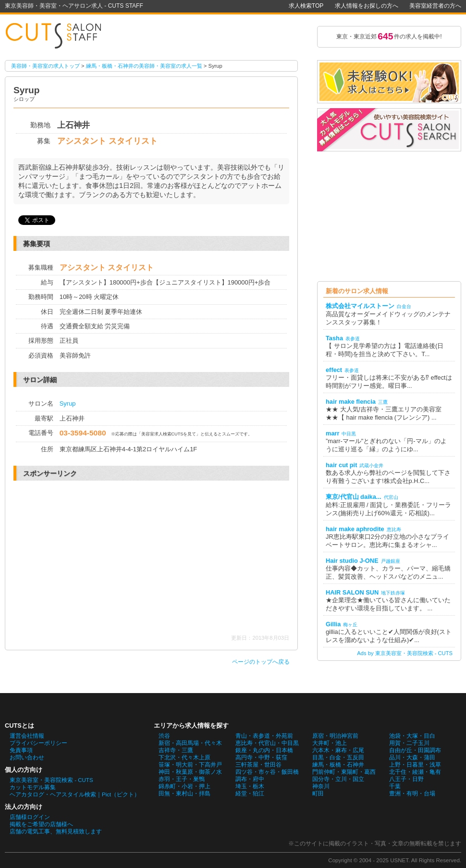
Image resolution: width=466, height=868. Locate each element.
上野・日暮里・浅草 (415, 765)
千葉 (395, 786)
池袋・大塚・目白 (412, 736)
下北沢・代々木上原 (184, 757)
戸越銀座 (391, 561)
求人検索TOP (306, 6)
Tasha (334, 338)
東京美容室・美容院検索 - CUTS (51, 780)
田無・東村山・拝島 (184, 794)
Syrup (68, 403)
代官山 (391, 497)
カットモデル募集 (33, 787)
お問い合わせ (27, 757)
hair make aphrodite (355, 529)
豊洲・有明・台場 (412, 794)
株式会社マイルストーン (360, 306)
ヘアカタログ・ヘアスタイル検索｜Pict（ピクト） (75, 794)
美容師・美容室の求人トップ (45, 66)
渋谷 (164, 736)
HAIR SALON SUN (352, 592)
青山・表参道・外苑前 (264, 736)
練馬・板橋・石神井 (338, 765)
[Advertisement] (99, 558)
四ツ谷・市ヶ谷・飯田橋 (267, 772)
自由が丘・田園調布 (415, 750)
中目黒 (349, 434)
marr (332, 433)
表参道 (353, 339)
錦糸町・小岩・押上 (184, 786)
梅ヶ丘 (350, 625)
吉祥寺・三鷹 (176, 750)
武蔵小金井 (371, 465)
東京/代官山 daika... (354, 497)
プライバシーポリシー (38, 743)
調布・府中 (250, 779)
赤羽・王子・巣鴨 (182, 779)
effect (334, 370)
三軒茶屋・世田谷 (258, 765)
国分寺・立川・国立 (338, 779)
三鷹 (383, 402)
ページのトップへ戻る (261, 662)
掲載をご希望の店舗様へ (41, 824)
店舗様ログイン (30, 817)
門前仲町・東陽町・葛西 (344, 772)
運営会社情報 (27, 736)
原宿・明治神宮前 (335, 736)
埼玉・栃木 (250, 786)
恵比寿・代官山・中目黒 (267, 743)
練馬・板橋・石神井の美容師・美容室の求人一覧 (144, 66)
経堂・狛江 (250, 794)
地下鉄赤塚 (393, 593)
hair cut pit (341, 465)
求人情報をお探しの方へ (367, 6)
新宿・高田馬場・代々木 (190, 743)
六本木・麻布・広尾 (338, 750)
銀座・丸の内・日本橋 (264, 750)
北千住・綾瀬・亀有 (415, 772)
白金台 (404, 306)
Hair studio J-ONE (352, 561)
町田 (318, 794)
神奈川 (321, 786)
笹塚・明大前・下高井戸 (190, 765)
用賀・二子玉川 (409, 743)
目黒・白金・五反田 (338, 757)
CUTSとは (19, 725)
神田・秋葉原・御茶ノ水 (190, 772)
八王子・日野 (406, 779)
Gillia (333, 624)
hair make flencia (351, 402)
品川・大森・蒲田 (412, 757)
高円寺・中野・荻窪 (261, 757)
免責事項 (21, 750)
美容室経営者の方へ (435, 6)
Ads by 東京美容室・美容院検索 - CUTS (405, 653)
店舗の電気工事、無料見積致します (56, 831)
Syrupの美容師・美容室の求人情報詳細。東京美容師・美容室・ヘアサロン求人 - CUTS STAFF (58, 36)
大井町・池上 (330, 743)
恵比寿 (394, 529)
